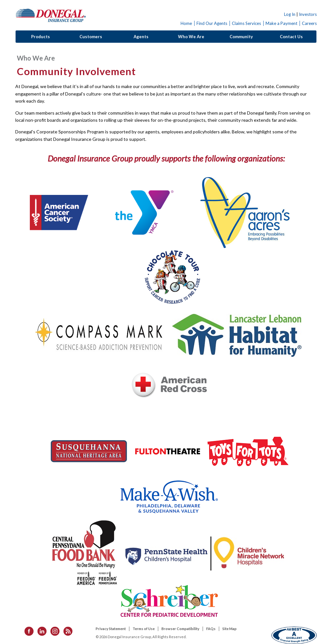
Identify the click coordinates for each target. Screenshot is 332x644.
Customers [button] (91, 37)
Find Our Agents (212, 23)
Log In (290, 14)
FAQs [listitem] (211, 629)
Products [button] (41, 37)
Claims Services (246, 23)
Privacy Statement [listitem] (111, 629)
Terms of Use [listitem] (144, 629)
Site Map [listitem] (230, 629)
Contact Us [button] (291, 37)
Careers (309, 23)
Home (186, 23)
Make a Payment (281, 23)
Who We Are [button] (191, 37)
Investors (308, 14)
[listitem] (27, 631)
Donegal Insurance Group (51, 15)
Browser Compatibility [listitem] (180, 629)
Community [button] (241, 37)
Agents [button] (141, 37)
